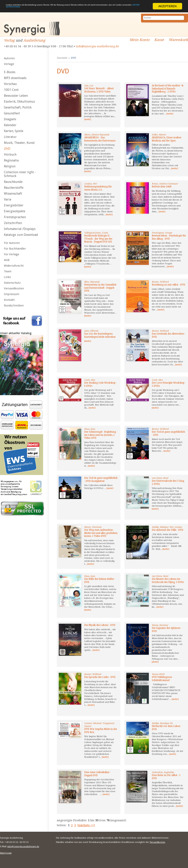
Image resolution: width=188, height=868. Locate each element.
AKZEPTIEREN (167, 6)
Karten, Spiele (14, 131)
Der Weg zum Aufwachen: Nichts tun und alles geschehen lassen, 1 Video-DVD (101, 533)
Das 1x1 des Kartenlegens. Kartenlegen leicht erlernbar (100, 335)
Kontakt (9, 300)
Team (8, 271)
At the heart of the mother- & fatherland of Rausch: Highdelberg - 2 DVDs (168, 89)
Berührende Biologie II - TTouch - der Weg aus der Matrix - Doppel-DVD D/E (98, 239)
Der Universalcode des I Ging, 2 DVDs (168, 482)
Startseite (62, 58)
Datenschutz (12, 283)
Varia (8, 199)
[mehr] (88, 119)
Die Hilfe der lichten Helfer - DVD (100, 581)
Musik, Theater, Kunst (19, 143)
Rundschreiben (14, 305)
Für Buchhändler (15, 249)
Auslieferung (34, 40)
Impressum (12, 294)
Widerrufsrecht (14, 266)
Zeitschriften (13, 223)
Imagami (10, 119)
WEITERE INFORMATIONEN (93, 10)
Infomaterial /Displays (20, 229)
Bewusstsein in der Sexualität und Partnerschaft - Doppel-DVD (100, 288)
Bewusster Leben (16, 96)
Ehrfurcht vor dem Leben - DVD (167, 728)
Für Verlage (12, 254)
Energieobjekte (15, 211)
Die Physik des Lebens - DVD (100, 625)
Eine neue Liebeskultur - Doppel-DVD (98, 774)
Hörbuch (10, 155)
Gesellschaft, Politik (18, 107)
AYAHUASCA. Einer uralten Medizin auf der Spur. (167, 139)
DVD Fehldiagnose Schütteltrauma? (162, 679)
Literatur (10, 137)
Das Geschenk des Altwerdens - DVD (169, 335)
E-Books (10, 72)
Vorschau (10, 84)
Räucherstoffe (14, 188)
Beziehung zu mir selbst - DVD (169, 285)
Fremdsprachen (15, 217)
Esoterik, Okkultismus (19, 102)
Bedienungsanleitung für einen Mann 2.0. (98, 188)
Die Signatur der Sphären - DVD (167, 630)
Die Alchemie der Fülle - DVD (168, 530)
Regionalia (11, 160)
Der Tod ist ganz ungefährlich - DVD (168, 433)
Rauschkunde (13, 182)
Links (7, 277)
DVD (7, 149)
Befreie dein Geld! (162, 187)
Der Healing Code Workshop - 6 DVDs (101, 384)
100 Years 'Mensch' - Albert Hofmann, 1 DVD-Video (99, 90)
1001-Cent (11, 90)
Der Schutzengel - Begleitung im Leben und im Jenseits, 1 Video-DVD (100, 435)
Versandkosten (14, 288)
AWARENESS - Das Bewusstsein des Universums (100, 139)
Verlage (9, 64)
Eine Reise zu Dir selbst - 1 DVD (166, 777)
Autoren (9, 58)
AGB (7, 260)
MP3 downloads (15, 78)
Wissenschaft (13, 194)
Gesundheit (12, 113)
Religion (10, 166)
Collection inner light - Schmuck (20, 174)
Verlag (9, 40)
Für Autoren (12, 243)
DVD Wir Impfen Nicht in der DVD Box (101, 731)
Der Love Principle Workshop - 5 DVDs (169, 384)
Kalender (10, 125)
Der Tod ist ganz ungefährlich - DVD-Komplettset (101, 480)
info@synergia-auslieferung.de (98, 46)
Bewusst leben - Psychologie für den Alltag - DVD (169, 237)
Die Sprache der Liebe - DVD (100, 677)
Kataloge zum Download (21, 235)
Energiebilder (14, 205)
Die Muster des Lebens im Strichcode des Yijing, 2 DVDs (168, 581)
